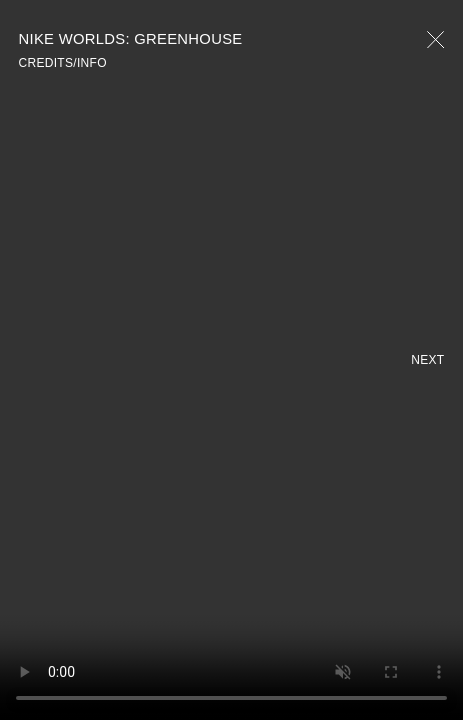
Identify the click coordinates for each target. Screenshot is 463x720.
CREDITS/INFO (63, 63)
